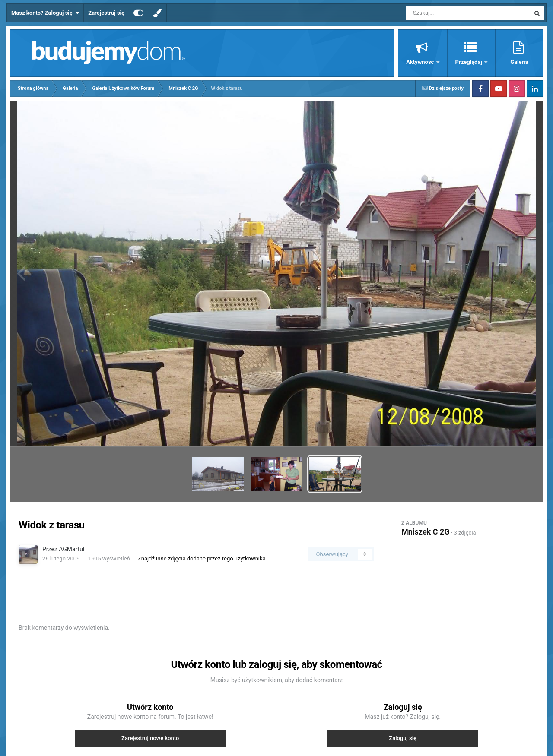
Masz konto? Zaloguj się (45, 13)
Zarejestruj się (106, 13)
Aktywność (421, 62)
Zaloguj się (403, 738)
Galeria (519, 62)
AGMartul (72, 549)
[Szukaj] (448, 13)
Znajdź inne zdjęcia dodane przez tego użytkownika (202, 558)
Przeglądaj (469, 62)
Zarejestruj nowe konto (150, 738)
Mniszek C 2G (426, 532)
